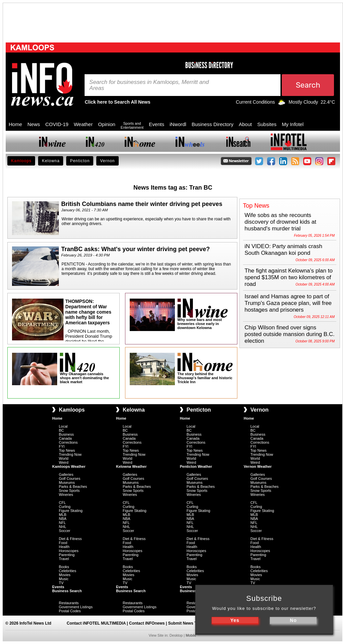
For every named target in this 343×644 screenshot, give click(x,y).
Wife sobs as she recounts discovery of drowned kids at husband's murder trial (281, 222)
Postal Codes (70, 611)
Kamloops (21, 161)
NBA (63, 519)
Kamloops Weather (69, 466)
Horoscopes (69, 551)
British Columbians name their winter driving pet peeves (142, 204)
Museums (67, 482)
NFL (62, 523)
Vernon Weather (258, 466)
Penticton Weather (196, 466)
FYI (62, 446)
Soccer (65, 531)
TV (61, 583)
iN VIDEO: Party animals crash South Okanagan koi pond (283, 250)
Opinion (107, 124)
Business (66, 434)
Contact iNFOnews (147, 623)
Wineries (66, 495)
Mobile (191, 635)
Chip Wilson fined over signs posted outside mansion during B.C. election (290, 334)
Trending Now (70, 454)
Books (64, 567)
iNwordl (178, 124)
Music (64, 579)
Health (64, 547)
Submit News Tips (185, 623)
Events (156, 124)
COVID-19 (57, 124)
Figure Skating (71, 511)
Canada (65, 438)
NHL (63, 527)
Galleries (66, 474)
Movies (65, 575)
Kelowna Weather (131, 466)
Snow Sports (69, 491)
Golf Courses (70, 478)
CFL (62, 503)
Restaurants (69, 603)
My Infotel (293, 124)
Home (15, 124)
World (64, 458)
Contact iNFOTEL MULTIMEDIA (96, 623)
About (245, 124)
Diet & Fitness (70, 539)
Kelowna (51, 161)
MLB (63, 515)
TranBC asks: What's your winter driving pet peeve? (135, 249)
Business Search (67, 591)
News (34, 124)
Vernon (107, 161)
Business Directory (212, 124)
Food (63, 543)
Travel (64, 559)
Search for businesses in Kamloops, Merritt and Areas (149, 85)
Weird (64, 462)
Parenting (67, 555)
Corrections (68, 442)
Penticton (80, 161)
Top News (67, 450)
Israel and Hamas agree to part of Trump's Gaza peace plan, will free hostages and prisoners (288, 303)
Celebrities (68, 571)
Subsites (267, 124)
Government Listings (76, 607)
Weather (83, 124)
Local (63, 426)
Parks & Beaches (73, 487)
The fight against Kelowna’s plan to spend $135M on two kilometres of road (289, 277)
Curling (65, 507)
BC (61, 430)
